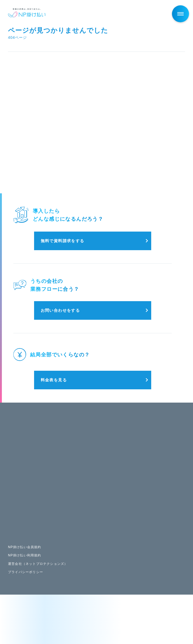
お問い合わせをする (60, 310)
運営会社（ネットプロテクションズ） (38, 564)
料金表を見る (54, 380)
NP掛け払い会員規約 (25, 547)
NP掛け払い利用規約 (25, 555)
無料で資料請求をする (63, 241)
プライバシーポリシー (26, 572)
